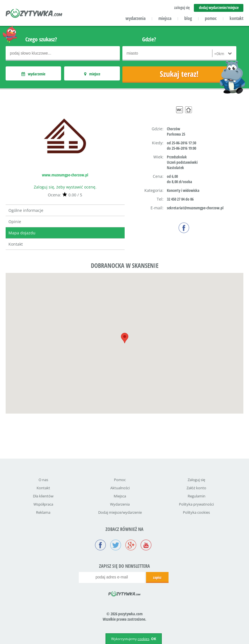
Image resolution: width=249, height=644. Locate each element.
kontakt (236, 18)
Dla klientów (43, 496)
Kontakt (16, 244)
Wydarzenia (120, 504)
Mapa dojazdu (22, 233)
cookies (143, 639)
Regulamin (197, 496)
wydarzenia (135, 18)
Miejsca (120, 496)
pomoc (211, 18)
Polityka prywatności (196, 504)
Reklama (43, 512)
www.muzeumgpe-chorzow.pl (65, 175)
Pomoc (120, 480)
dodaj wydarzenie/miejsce (219, 7)
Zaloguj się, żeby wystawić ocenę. (65, 187)
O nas (43, 480)
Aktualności (120, 488)
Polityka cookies (196, 512)
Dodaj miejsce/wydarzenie (120, 512)
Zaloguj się (196, 480)
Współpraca (43, 504)
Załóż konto (196, 488)
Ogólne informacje (26, 210)
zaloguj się (182, 7)
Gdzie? (149, 39)
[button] (125, 338)
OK (154, 639)
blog (188, 18)
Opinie (15, 222)
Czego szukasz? (41, 39)
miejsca (165, 18)
